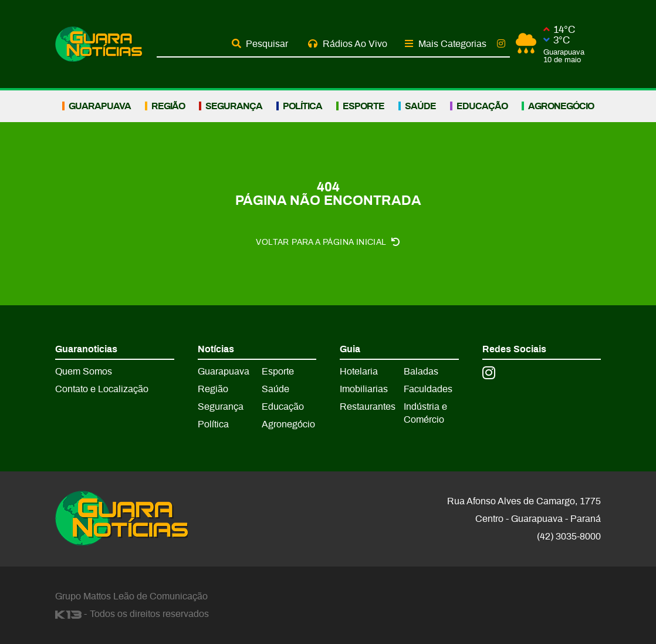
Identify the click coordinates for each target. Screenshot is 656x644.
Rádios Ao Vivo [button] (348, 44)
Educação (482, 106)
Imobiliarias (364, 389)
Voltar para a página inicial (328, 242)
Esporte (363, 106)
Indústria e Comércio (425, 413)
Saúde (420, 106)
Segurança (234, 106)
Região (168, 106)
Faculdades (428, 389)
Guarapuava (100, 106)
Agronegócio (561, 106)
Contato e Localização (102, 389)
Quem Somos (84, 372)
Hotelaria (359, 372)
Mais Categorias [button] (446, 44)
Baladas (421, 372)
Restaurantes (368, 407)
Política (302, 106)
